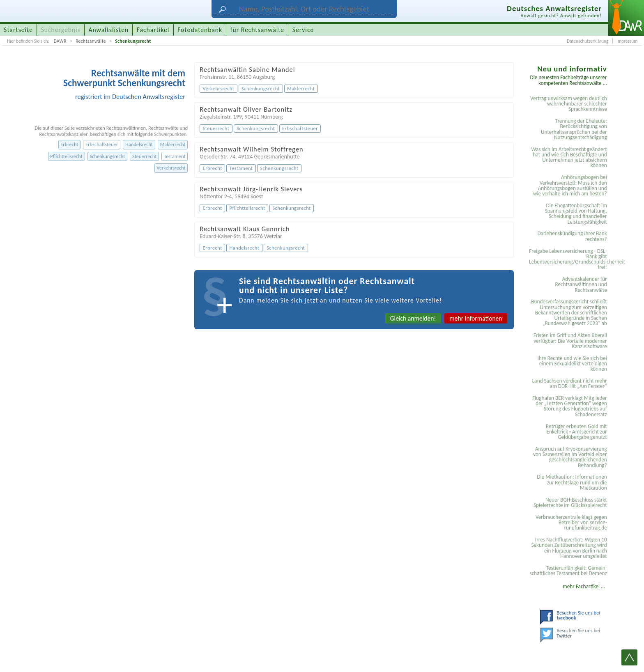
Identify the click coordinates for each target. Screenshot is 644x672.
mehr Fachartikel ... (584, 586)
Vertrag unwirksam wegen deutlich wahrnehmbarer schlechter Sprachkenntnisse (569, 104)
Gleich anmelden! (413, 318)
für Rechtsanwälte (257, 30)
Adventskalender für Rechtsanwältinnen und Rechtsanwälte (581, 284)
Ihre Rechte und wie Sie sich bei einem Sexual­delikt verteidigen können (572, 364)
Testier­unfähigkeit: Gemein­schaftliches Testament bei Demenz (568, 571)
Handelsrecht (139, 144)
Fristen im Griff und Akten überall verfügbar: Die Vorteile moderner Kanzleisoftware (570, 341)
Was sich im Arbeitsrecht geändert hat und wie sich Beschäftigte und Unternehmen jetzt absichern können (569, 157)
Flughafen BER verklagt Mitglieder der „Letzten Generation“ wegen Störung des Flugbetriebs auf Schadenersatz (570, 406)
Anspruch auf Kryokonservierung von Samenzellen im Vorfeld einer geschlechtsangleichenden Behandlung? (570, 457)
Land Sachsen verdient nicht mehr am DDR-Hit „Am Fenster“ (570, 383)
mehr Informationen (476, 318)
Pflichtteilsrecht (66, 156)
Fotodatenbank (200, 30)
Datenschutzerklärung (588, 41)
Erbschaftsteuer (102, 144)
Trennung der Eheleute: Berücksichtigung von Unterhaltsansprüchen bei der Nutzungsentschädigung (574, 129)
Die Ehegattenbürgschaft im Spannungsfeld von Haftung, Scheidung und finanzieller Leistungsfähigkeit (576, 214)
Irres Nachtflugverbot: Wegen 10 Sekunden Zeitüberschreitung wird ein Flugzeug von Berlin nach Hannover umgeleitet (569, 548)
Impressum (627, 41)
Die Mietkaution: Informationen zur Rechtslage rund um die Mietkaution (572, 482)
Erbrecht (69, 144)
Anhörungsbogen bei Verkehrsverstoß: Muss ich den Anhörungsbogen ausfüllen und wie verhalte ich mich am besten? (570, 185)
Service (303, 30)
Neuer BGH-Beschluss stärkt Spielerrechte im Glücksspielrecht (570, 502)
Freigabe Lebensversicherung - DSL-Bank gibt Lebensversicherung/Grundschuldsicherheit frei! (569, 259)
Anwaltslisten (109, 30)
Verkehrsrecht (171, 168)
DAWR (60, 41)
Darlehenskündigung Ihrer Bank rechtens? (572, 236)
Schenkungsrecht (133, 41)
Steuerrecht (144, 156)
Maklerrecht (173, 144)
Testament (175, 156)
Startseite (18, 30)
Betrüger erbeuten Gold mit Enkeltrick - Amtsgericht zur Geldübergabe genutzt (576, 432)
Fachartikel (153, 30)
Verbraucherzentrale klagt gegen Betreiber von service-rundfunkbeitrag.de (571, 523)
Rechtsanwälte (91, 41)
